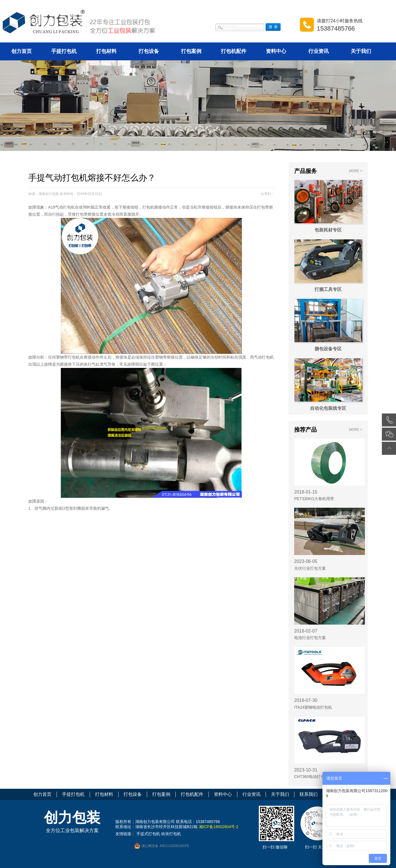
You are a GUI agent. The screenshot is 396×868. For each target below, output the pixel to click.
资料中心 (276, 51)
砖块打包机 (171, 834)
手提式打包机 (148, 834)
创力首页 (21, 51)
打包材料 (106, 51)
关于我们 (361, 51)
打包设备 (149, 51)
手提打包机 (64, 51)
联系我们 (309, 794)
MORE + (356, 171)
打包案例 (191, 51)
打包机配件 (234, 51)
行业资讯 (318, 51)
